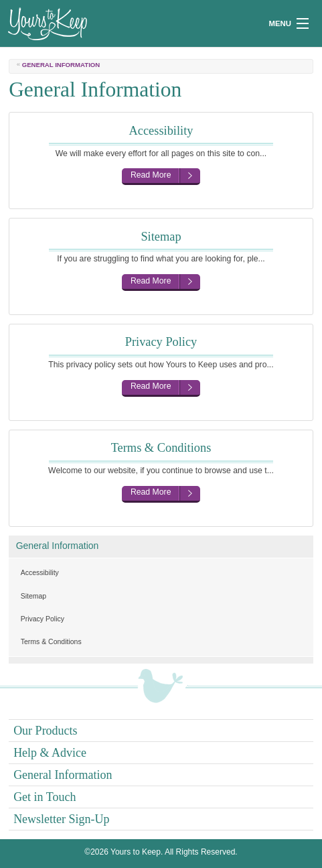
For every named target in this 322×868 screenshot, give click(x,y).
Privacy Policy (43, 619)
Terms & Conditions (51, 641)
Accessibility (40, 572)
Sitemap (34, 596)
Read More (151, 175)
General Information (58, 546)
